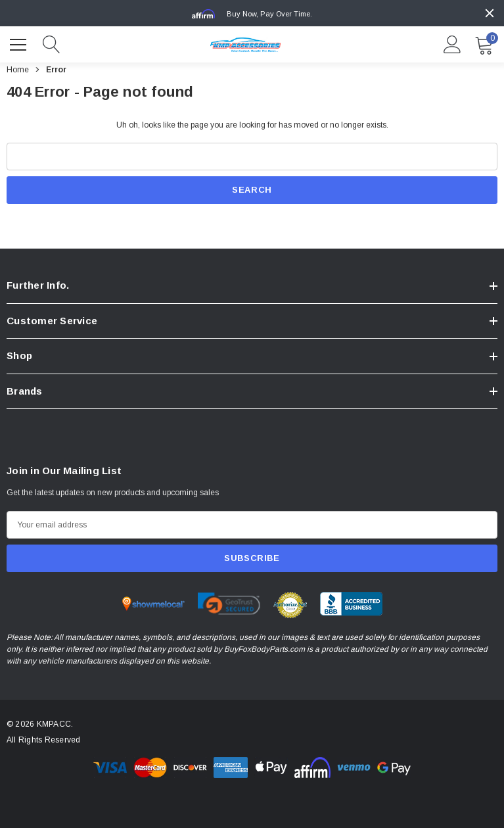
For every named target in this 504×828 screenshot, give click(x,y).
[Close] (490, 13)
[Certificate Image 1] (153, 605)
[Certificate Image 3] (290, 606)
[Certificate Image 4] (351, 605)
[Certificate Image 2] (229, 605)
